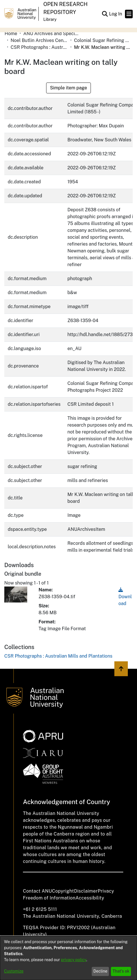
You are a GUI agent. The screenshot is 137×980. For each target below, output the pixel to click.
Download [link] (125, 597)
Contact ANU (37, 891)
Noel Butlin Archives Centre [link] (39, 40)
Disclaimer (86, 891)
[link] (58, 656)
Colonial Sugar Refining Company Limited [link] (103, 40)
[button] (105, 14)
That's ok (121, 971)
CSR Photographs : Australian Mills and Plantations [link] (39, 47)
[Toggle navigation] (129, 14)
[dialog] (68, 958)
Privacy (106, 891)
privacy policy (74, 960)
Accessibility (90, 898)
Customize (14, 971)
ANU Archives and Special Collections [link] (52, 34)
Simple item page (68, 88)
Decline (100, 971)
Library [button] (50, 19)
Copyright (63, 891)
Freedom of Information (49, 898)
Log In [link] (116, 14)
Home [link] (11, 34)
